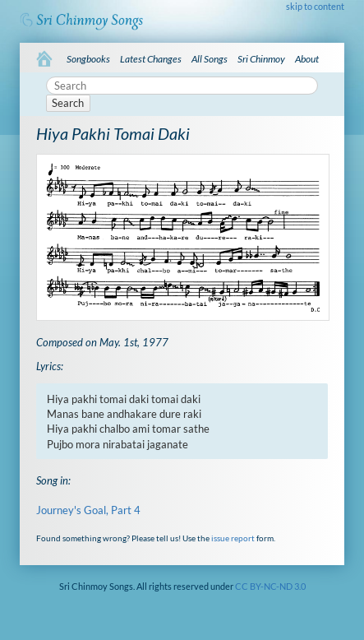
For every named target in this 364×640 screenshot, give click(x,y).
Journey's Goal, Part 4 (88, 510)
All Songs (210, 59)
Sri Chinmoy (261, 59)
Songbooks (88, 59)
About (307, 59)
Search (68, 103)
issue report (233, 538)
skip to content (315, 6)
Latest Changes (151, 59)
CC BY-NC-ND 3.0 (270, 586)
